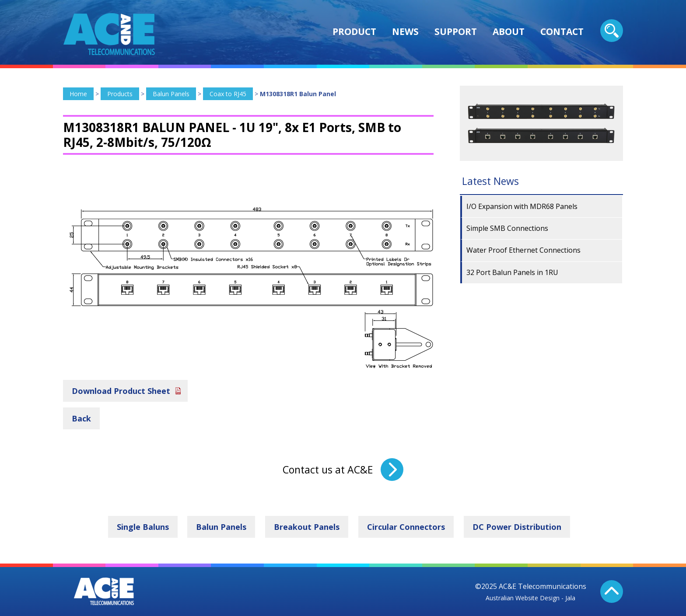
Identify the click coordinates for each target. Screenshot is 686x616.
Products (120, 94)
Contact (562, 31)
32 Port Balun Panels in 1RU (512, 272)
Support (456, 31)
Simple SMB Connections (507, 228)
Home (78, 94)
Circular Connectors (406, 527)
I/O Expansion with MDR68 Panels (522, 206)
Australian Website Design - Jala (530, 598)
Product (354, 31)
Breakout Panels (307, 527)
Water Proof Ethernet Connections (523, 250)
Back (81, 418)
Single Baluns (143, 527)
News (405, 31)
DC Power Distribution (517, 527)
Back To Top (612, 592)
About (509, 31)
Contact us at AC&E (328, 470)
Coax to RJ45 (228, 94)
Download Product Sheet (121, 391)
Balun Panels (171, 94)
